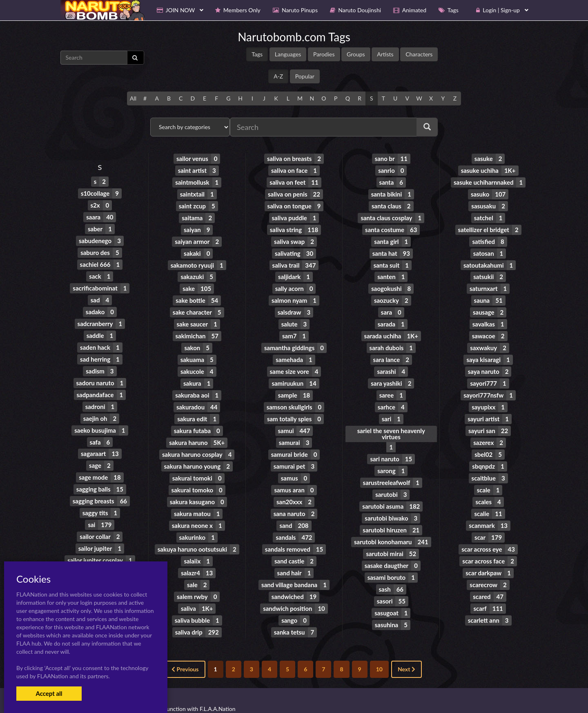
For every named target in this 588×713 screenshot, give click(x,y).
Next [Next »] (406, 653)
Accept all (49, 693)
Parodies (324, 54)
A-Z (278, 76)
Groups (356, 54)
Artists (385, 54)
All (133, 98)
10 (379, 653)
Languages (288, 54)
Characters (419, 54)
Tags (257, 54)
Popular (305, 76)
